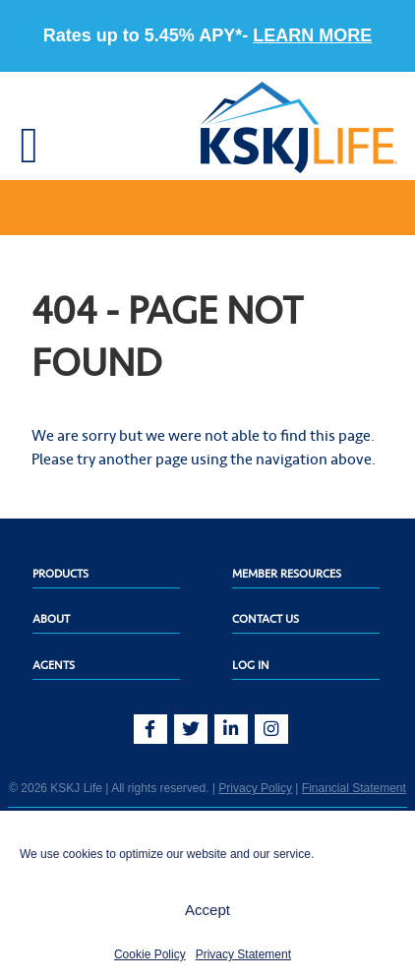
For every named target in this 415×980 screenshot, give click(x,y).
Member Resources (287, 574)
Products (60, 574)
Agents (54, 665)
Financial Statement (354, 788)
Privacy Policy (255, 788)
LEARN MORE (312, 35)
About (51, 619)
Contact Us (266, 619)
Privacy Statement (243, 954)
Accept (207, 910)
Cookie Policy (150, 954)
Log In (251, 665)
